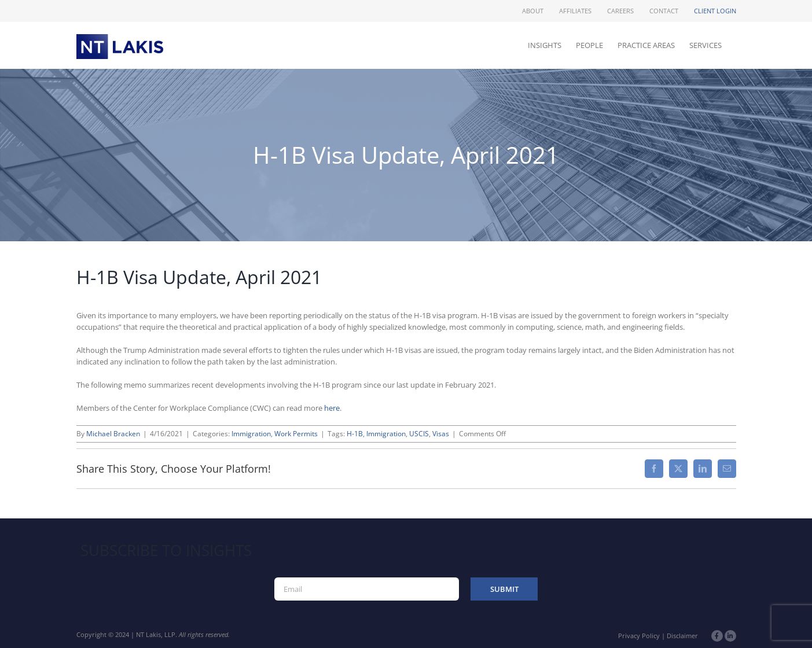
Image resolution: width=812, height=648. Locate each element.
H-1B (355, 434)
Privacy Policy (639, 636)
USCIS (419, 434)
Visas (441, 434)
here (332, 408)
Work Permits (296, 434)
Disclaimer (682, 636)
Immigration (251, 434)
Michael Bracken (113, 434)
